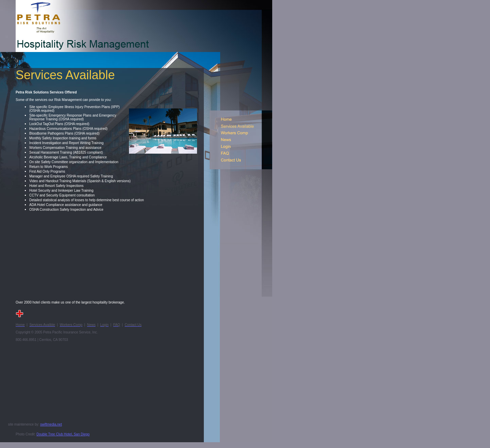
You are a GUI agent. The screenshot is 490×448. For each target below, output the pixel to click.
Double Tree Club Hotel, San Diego (63, 434)
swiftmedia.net (51, 424)
